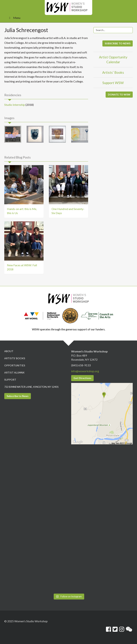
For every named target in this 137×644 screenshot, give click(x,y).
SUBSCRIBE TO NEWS (118, 43)
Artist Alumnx (14, 372)
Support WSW (113, 83)
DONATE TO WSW (119, 94)
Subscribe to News (18, 396)
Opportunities (15, 365)
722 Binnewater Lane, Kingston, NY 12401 (31, 387)
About (9, 351)
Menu (14, 18)
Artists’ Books (113, 72)
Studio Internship (15, 105)
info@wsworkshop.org (85, 371)
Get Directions (82, 378)
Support (10, 380)
